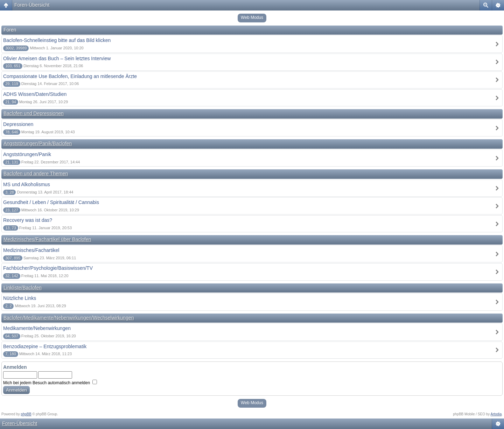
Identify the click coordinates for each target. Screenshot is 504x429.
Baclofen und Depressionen (34, 113)
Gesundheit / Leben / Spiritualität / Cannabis (51, 202)
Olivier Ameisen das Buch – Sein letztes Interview (57, 58)
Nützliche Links (20, 298)
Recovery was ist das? (28, 220)
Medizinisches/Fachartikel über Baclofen (47, 239)
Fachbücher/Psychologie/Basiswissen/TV (48, 268)
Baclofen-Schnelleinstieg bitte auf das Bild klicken (57, 40)
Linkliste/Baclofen (23, 288)
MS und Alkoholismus (27, 184)
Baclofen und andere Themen (36, 174)
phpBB (26, 414)
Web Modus (252, 17)
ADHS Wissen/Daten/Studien (35, 94)
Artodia (496, 414)
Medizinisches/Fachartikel (31, 250)
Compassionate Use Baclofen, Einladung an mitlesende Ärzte (70, 76)
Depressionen (18, 124)
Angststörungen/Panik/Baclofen (38, 143)
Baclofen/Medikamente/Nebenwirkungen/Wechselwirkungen (69, 318)
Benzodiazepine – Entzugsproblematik (45, 346)
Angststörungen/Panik (27, 154)
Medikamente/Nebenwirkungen (37, 328)
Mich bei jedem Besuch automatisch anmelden (50, 383)
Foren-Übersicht (32, 5)
